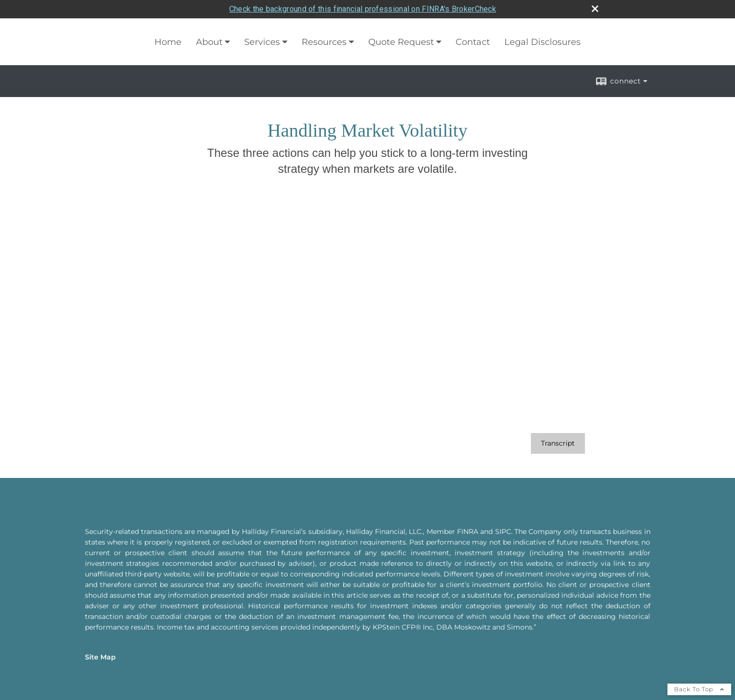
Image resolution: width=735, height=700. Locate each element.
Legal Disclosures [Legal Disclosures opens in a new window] (542, 24)
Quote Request (401, 24)
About (209, 24)
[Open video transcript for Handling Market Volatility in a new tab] (558, 425)
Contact (473, 24)
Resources (324, 24)
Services (262, 24)
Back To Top (699, 671)
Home (168, 24)
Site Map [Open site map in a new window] (100, 639)
